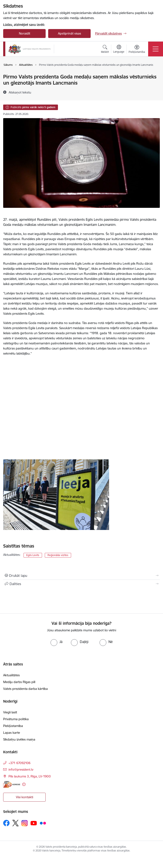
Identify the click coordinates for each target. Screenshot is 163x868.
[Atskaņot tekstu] (20, 92)
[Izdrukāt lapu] (81, 576)
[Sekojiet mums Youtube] (34, 823)
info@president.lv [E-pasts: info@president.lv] (21, 769)
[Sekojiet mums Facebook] (6, 823)
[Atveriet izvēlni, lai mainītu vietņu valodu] (119, 49)
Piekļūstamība (13, 726)
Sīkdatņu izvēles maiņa (19, 739)
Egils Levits (33, 555)
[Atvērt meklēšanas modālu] (105, 50)
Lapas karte (12, 733)
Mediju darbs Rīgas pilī (19, 682)
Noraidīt (25, 33)
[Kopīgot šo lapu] (81, 584)
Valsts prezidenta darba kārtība (25, 689)
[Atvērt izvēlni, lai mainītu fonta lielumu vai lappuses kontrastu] (137, 50)
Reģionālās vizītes (58, 555)
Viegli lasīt (10, 712)
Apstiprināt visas (70, 33)
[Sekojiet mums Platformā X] (15, 823)
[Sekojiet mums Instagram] (25, 823)
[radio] (56, 642)
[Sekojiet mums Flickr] (43, 823)
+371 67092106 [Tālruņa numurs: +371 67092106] (20, 763)
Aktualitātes (11, 675)
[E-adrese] (12, 784)
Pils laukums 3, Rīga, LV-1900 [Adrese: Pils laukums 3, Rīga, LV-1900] (30, 776)
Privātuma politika (16, 719)
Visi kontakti (25, 797)
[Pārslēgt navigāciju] (156, 49)
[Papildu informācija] (24, 784)
